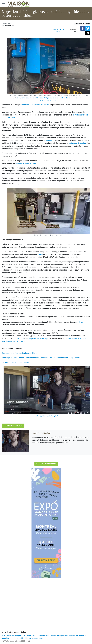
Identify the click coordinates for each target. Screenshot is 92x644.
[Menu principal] (3, 4)
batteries (20, 339)
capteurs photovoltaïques (39, 339)
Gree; (81, 322)
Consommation (79, 24)
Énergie (87, 24)
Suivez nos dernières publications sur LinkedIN (21, 353)
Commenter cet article (58, 31)
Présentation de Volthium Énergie (15, 362)
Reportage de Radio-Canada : (13, 358)
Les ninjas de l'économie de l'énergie (35, 105)
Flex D (40, 254)
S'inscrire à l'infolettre (46, 464)
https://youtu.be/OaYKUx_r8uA (47, 416)
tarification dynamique (78, 143)
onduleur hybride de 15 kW (26, 163)
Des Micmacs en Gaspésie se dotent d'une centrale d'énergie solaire (53, 358)
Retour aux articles (13, 426)
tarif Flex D (50, 140)
